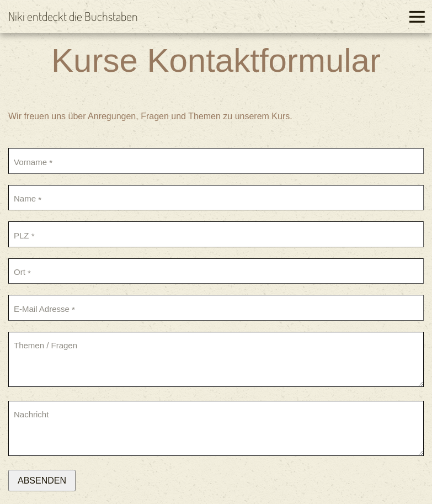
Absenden (42, 481)
